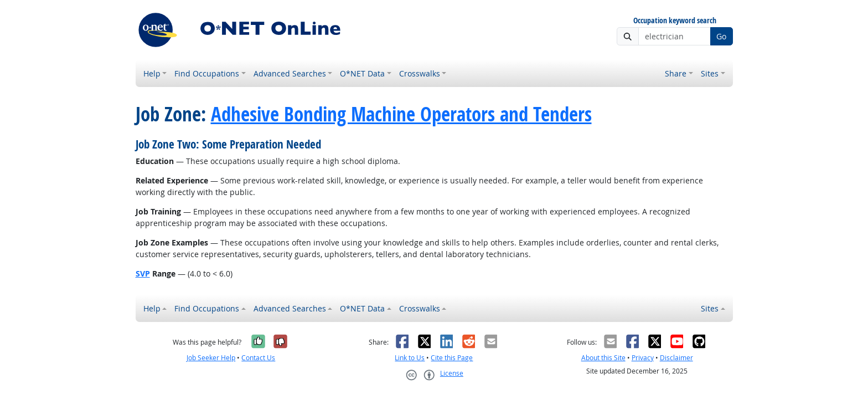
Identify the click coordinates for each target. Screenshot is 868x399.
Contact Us (258, 358)
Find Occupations (207, 73)
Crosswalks (420, 73)
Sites (710, 73)
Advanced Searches (290, 73)
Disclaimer (676, 358)
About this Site (603, 358)
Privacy (643, 358)
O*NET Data (362, 73)
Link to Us (410, 358)
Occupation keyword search (675, 21)
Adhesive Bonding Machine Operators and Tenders (401, 114)
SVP (143, 273)
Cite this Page (452, 358)
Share (676, 73)
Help (152, 73)
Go (721, 36)
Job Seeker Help (211, 358)
